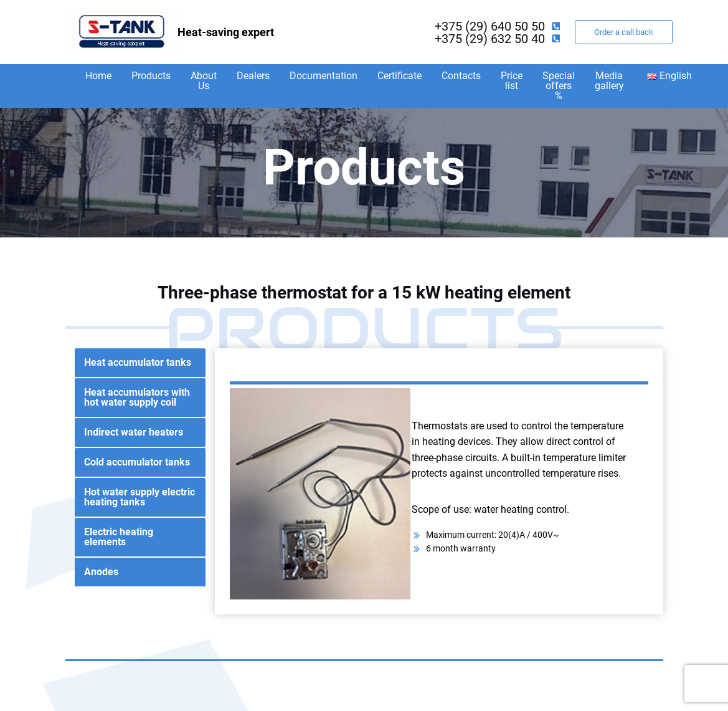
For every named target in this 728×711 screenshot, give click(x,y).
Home (98, 76)
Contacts (461, 76)
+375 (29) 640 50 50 (490, 26)
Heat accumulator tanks (138, 362)
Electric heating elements (119, 537)
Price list (512, 81)
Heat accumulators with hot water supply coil (137, 397)
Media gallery (609, 81)
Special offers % (559, 86)
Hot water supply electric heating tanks (139, 497)
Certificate (399, 76)
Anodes (101, 572)
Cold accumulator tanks (137, 462)
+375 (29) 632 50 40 (490, 39)
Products (151, 76)
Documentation (324, 76)
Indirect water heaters (134, 432)
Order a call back (624, 32)
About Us (204, 81)
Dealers (253, 76)
